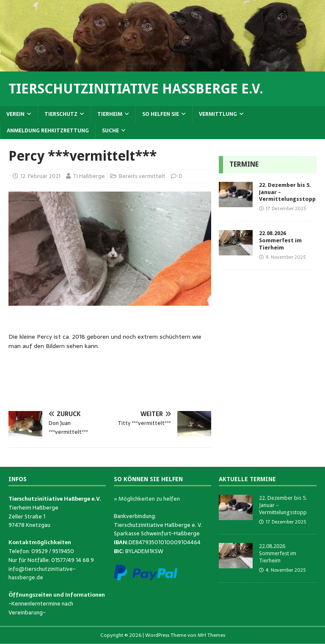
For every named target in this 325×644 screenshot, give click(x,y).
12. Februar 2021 (40, 176)
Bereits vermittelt (142, 176)
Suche (110, 131)
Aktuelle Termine (247, 479)
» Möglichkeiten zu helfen (147, 499)
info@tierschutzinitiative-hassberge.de (42, 573)
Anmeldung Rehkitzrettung (48, 131)
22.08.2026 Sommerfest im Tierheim (280, 240)
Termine (244, 164)
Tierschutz (61, 114)
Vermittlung (218, 114)
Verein (15, 114)
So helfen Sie (161, 114)
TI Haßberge (89, 176)
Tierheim (110, 114)
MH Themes (211, 635)
